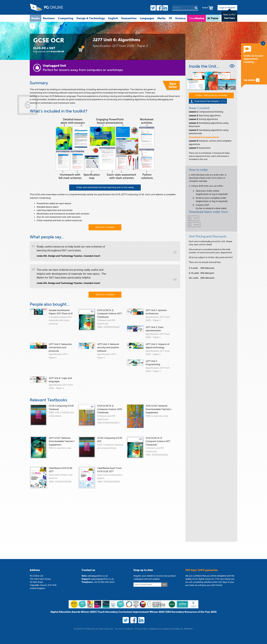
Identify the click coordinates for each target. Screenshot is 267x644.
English (113, 18)
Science (180, 18)
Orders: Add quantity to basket (211, 95)
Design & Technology (91, 18)
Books (36, 18)
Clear (196, 18)
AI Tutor (213, 18)
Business (49, 18)
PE (170, 18)
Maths (162, 18)
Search (196, 8)
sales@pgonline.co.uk (98, 624)
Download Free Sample (210, 101)
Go (164, 633)
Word (196, 225)
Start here (229, 18)
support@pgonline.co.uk (102, 628)
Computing (66, 18)
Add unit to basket (105, 227)
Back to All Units (48, 26)
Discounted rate (49, 51)
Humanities (129, 18)
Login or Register (227, 8)
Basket (205, 8)
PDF (196, 218)
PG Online (46, 7)
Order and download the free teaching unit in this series (105, 187)
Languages (147, 18)
